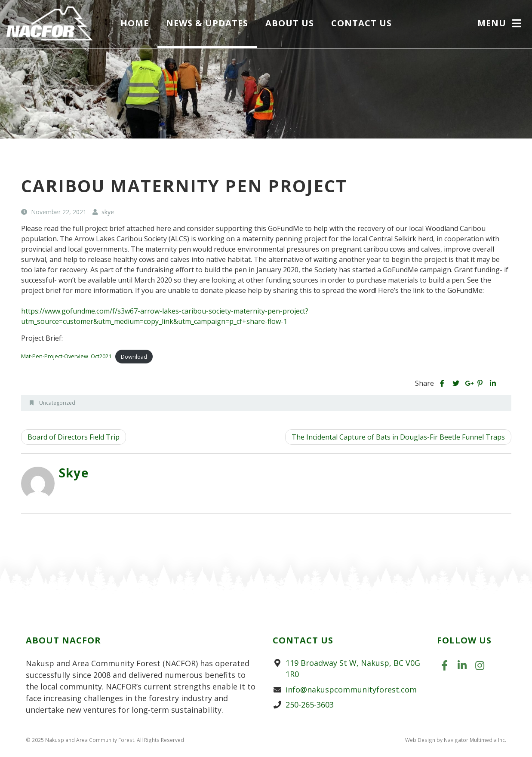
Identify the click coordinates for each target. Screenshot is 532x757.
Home (135, 23)
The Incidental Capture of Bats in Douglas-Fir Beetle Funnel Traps (398, 437)
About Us (290, 23)
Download (134, 357)
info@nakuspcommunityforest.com (351, 689)
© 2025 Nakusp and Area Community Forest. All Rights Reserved (105, 740)
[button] (500, 24)
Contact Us (361, 23)
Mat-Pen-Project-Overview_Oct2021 (66, 357)
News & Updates (207, 23)
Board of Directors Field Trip (74, 437)
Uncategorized (57, 403)
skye (74, 473)
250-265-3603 (310, 705)
